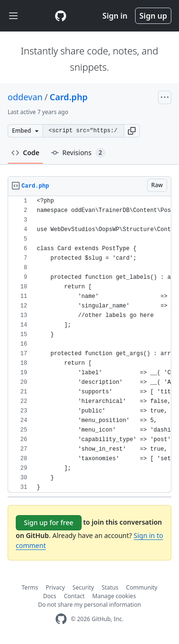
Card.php (69, 97)
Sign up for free (49, 523)
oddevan (25, 97)
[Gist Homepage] (61, 16)
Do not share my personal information (90, 605)
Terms (30, 587)
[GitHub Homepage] (61, 619)
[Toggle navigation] (13, 16)
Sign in (115, 16)
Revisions (78, 153)
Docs (50, 596)
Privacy (55, 587)
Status (110, 587)
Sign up (153, 16)
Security (83, 587)
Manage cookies (114, 596)
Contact (74, 596)
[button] (132, 131)
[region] (89, 344)
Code (26, 153)
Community (142, 587)
